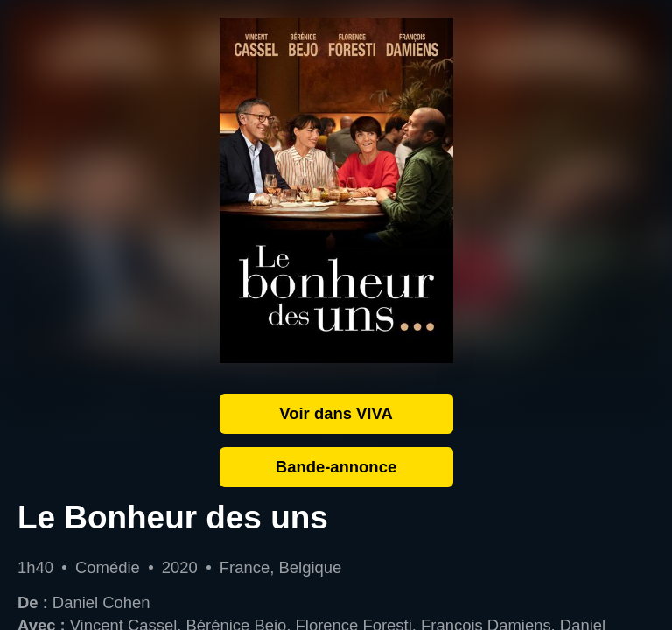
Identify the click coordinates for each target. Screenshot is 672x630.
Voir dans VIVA (336, 413)
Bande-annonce (336, 467)
